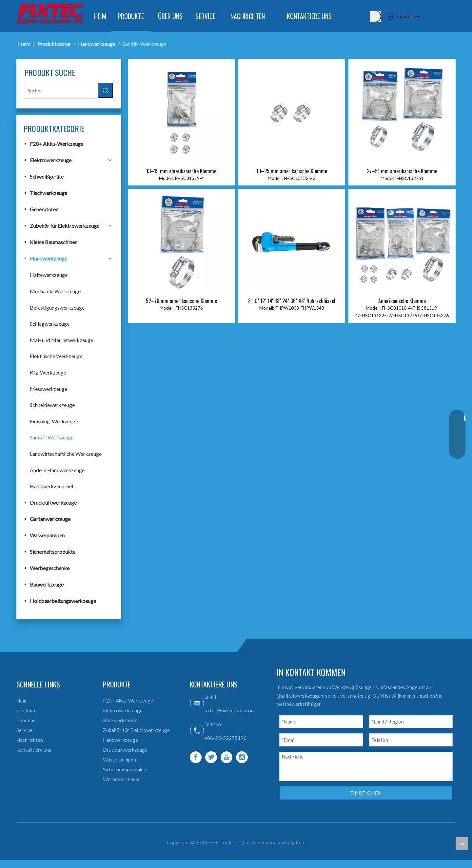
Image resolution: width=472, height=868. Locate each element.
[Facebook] (196, 757)
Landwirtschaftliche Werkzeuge (66, 453)
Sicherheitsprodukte (53, 551)
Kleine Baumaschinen (54, 241)
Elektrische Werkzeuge (56, 355)
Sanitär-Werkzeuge (52, 437)
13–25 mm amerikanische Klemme (292, 171)
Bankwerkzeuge (120, 720)
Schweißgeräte (47, 176)
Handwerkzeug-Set (52, 485)
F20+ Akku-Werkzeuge (57, 143)
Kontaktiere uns (34, 749)
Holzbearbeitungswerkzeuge (63, 600)
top (462, 843)
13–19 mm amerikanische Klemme (181, 171)
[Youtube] (226, 757)
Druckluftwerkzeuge (53, 502)
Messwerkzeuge (49, 388)
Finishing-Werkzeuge (54, 421)
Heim (22, 700)
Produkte (27, 710)
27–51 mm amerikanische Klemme (402, 171)
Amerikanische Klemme (402, 301)
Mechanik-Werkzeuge (55, 290)
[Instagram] (242, 757)
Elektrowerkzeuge (51, 159)
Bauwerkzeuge (47, 584)
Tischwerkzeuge (49, 192)
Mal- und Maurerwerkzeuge (61, 339)
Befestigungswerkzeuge (57, 307)
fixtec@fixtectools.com (229, 710)
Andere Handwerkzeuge (57, 469)
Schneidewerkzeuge (52, 404)
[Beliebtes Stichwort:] (375, 16)
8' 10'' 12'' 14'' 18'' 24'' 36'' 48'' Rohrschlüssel (292, 301)
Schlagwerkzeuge (50, 323)
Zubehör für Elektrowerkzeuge (65, 225)
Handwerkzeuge (49, 258)
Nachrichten (30, 739)
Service (24, 729)
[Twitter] (211, 757)
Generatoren (44, 209)
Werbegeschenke (50, 567)
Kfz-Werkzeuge (48, 372)
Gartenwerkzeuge (50, 518)
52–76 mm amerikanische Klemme (181, 301)
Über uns (26, 720)
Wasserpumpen (47, 535)
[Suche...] (61, 90)
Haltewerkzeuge (49, 274)
